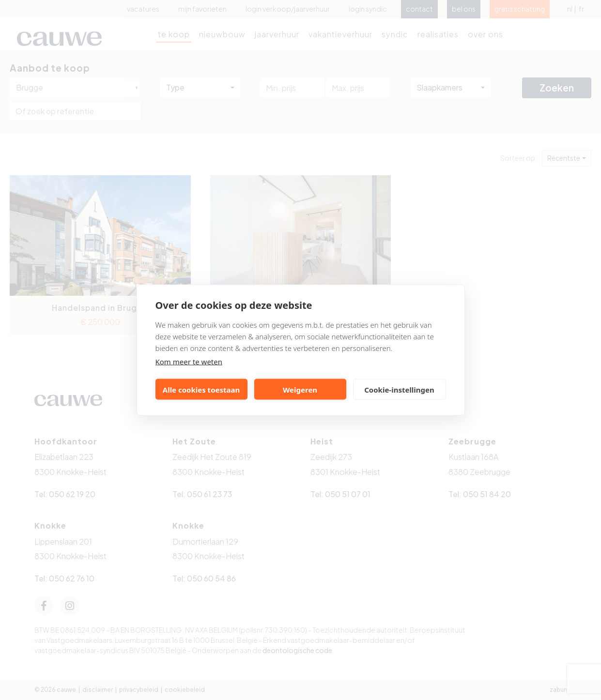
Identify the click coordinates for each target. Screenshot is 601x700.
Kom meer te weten (189, 362)
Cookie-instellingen (399, 389)
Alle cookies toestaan (201, 389)
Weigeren (300, 389)
